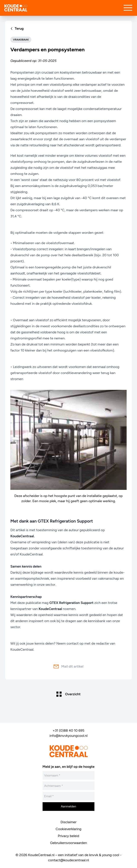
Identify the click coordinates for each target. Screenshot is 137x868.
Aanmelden (69, 806)
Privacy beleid (69, 836)
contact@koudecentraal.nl (69, 860)
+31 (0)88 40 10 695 (69, 730)
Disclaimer (68, 822)
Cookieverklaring (68, 829)
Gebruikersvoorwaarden (69, 843)
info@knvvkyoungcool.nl (68, 736)
